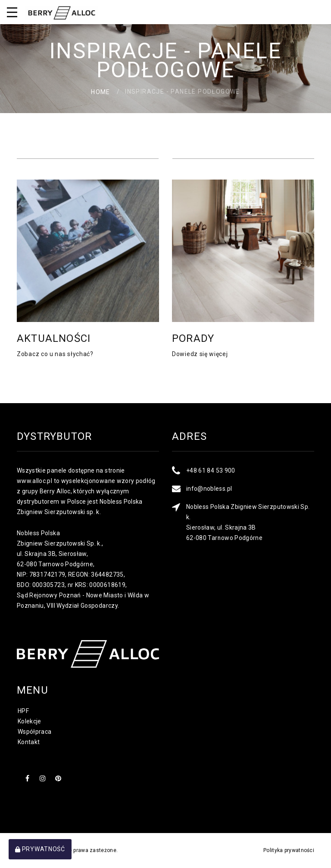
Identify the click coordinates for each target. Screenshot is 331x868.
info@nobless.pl (209, 489)
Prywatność (40, 849)
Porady (193, 338)
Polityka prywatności (289, 850)
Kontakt (29, 742)
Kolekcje (30, 721)
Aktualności (54, 338)
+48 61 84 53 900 (211, 470)
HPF (23, 711)
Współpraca (35, 732)
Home (101, 92)
